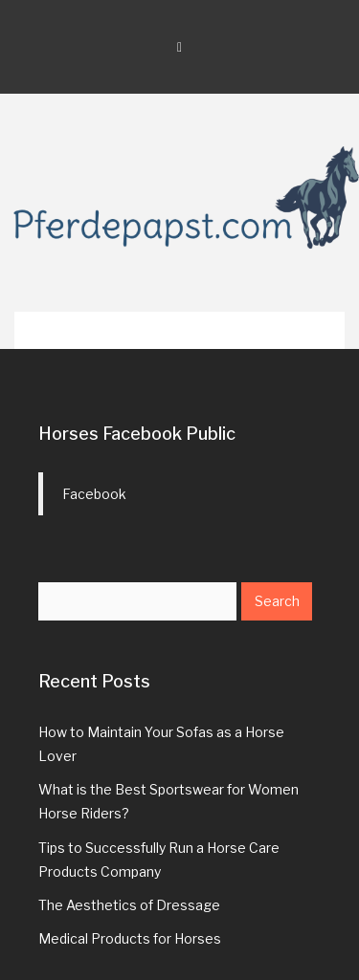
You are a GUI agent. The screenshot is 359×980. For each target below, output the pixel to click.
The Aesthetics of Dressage (129, 905)
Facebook (94, 494)
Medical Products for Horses (130, 938)
